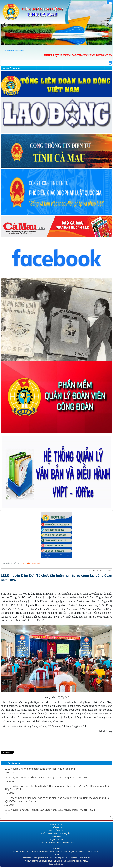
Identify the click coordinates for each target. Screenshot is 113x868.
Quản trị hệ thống (56, 864)
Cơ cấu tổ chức (11, 563)
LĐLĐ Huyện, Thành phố (30, 563)
